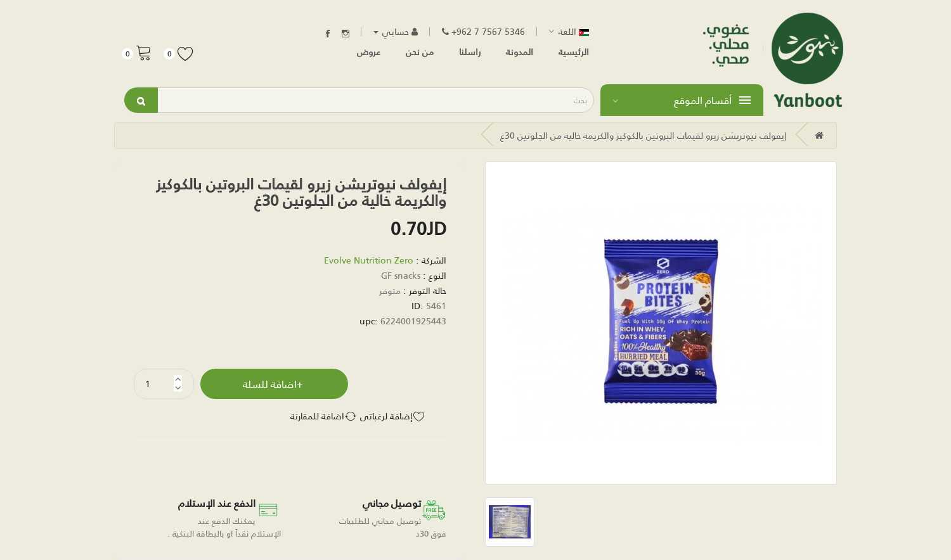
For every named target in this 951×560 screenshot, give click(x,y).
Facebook (328, 34)
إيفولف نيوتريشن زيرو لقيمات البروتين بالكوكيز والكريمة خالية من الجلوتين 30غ (644, 135)
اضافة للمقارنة (317, 416)
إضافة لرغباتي (386, 416)
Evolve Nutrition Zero (369, 260)
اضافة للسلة (270, 384)
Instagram (346, 34)
